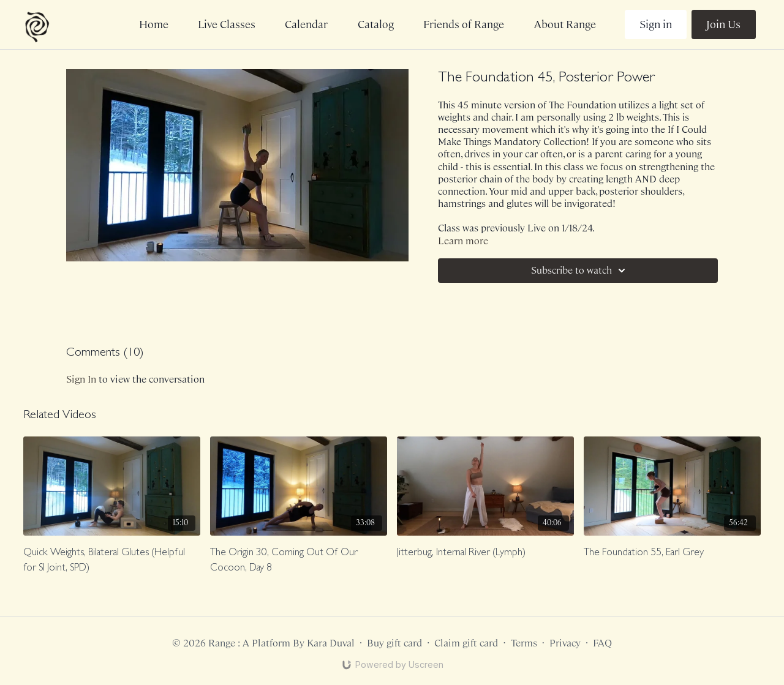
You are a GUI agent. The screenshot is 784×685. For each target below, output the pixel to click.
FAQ (602, 643)
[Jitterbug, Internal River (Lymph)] (485, 553)
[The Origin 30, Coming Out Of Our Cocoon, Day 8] (299, 561)
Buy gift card (394, 643)
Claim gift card (466, 643)
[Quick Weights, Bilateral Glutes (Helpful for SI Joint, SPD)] (112, 561)
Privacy (565, 643)
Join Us (723, 24)
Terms (524, 643)
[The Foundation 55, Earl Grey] (672, 553)
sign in (81, 379)
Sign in (656, 24)
